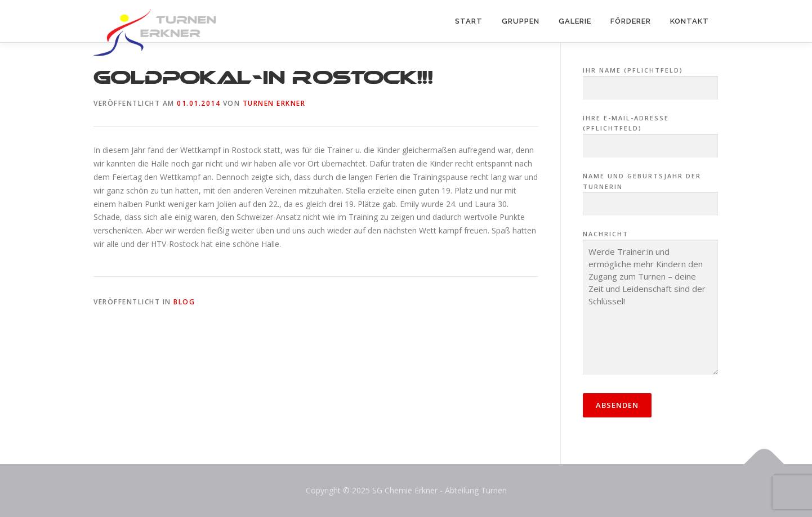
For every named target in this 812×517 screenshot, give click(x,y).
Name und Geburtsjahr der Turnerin (650, 190)
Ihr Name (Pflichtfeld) (650, 79)
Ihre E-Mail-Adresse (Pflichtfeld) (650, 132)
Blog (184, 302)
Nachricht (650, 303)
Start (469, 21)
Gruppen (521, 21)
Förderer (631, 21)
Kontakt (690, 21)
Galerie (575, 21)
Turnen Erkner (274, 103)
